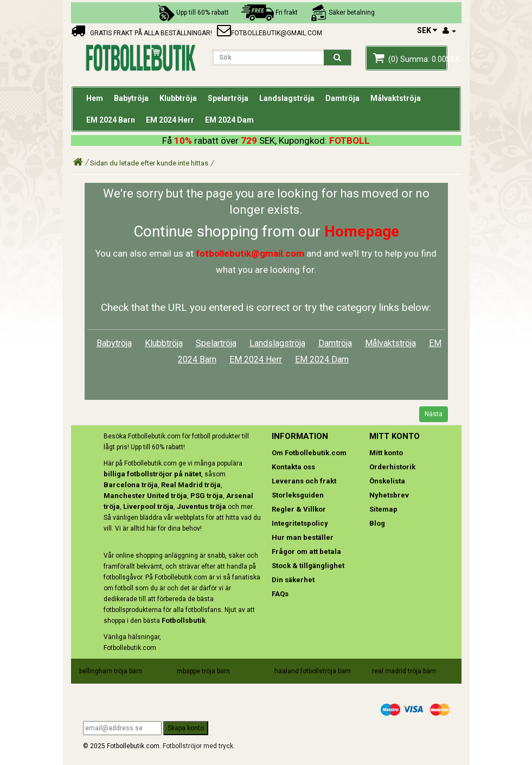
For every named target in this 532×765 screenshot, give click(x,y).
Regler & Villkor (299, 509)
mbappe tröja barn (203, 671)
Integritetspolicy (300, 523)
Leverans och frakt (304, 481)
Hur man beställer (303, 537)
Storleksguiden (298, 495)
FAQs (280, 594)
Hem (95, 98)
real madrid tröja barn (404, 671)
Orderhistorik (392, 467)
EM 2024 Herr (256, 359)
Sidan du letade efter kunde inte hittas (149, 163)
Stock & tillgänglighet (308, 566)
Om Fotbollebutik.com (309, 453)
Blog (377, 523)
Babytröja (114, 343)
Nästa (434, 414)
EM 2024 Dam (322, 359)
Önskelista (387, 481)
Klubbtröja (164, 343)
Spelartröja (216, 343)
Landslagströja (277, 343)
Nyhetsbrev (389, 495)
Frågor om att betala (306, 552)
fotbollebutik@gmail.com (270, 33)
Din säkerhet (293, 580)
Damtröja (335, 343)
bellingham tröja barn (111, 671)
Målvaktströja (390, 343)
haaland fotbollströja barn (313, 671)
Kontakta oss (293, 467)
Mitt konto (386, 453)
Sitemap (383, 509)
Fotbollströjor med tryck (198, 746)
